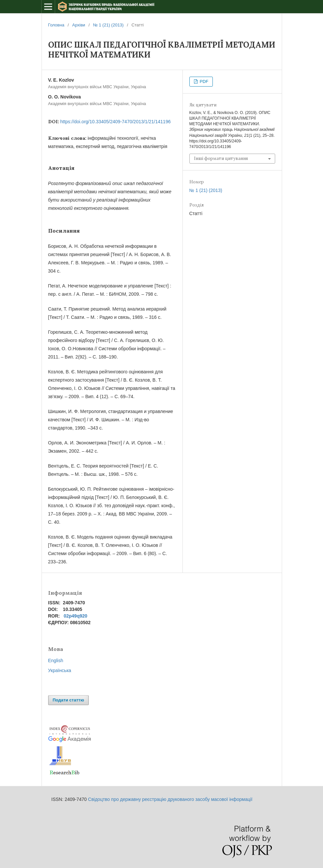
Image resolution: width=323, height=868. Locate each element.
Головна (56, 25)
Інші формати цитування (221, 158)
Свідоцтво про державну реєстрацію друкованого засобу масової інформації (170, 799)
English (56, 660)
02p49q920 (76, 616)
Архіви (79, 25)
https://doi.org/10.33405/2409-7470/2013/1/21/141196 (116, 122)
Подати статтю (68, 700)
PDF (204, 81)
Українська (60, 670)
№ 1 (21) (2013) (108, 25)
